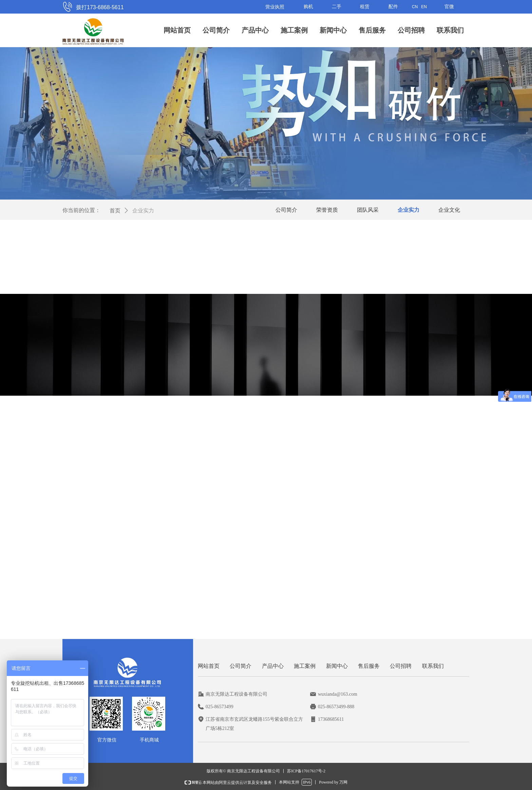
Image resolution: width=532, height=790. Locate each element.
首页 (115, 211)
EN (424, 7)
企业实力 (143, 211)
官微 (449, 7)
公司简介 (216, 30)
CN (415, 7)
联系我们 (450, 30)
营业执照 (275, 7)
